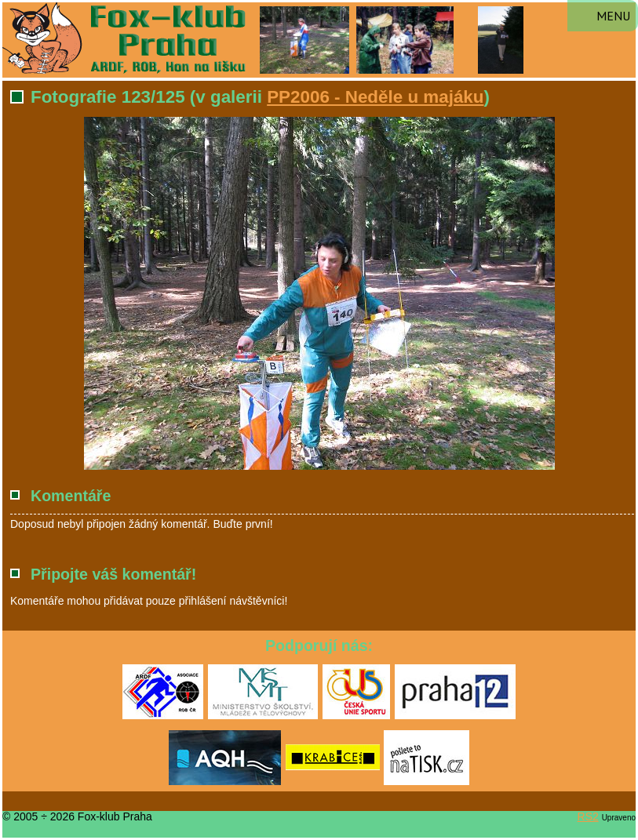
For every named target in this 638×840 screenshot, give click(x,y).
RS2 (588, 816)
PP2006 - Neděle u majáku (375, 97)
